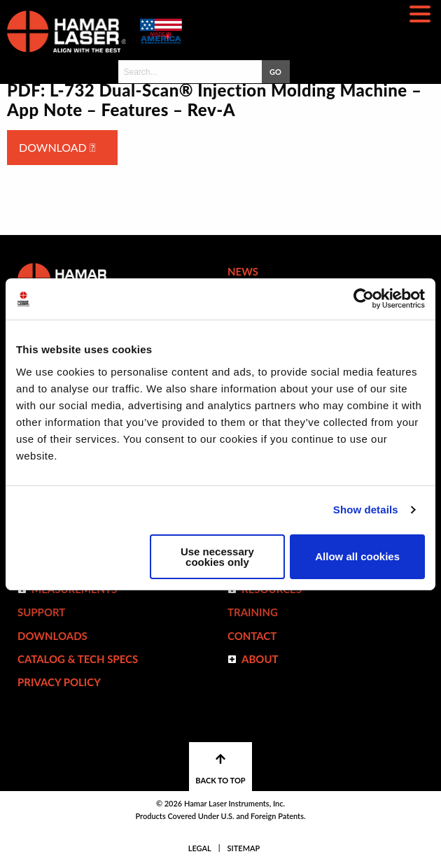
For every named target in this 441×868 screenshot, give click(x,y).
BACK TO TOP (220, 769)
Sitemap (244, 848)
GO (275, 72)
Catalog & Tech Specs (78, 659)
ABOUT (260, 659)
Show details (366, 510)
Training (253, 612)
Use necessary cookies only (217, 557)
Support (41, 612)
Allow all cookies (357, 556)
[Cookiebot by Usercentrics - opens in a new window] (364, 299)
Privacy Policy (59, 682)
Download (57, 147)
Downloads (52, 636)
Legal (200, 848)
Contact (252, 636)
